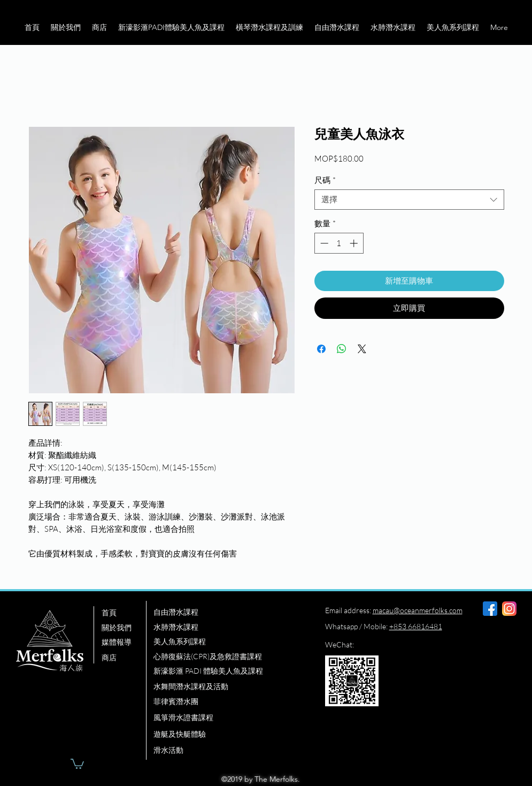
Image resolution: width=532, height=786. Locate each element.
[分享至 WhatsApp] (342, 349)
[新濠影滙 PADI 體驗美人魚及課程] (233, 671)
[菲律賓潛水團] (228, 702)
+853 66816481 (416, 626)
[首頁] (124, 613)
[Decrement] (323, 243)
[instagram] (509, 609)
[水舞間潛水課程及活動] (228, 687)
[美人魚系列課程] (228, 642)
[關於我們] (124, 628)
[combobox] (409, 200)
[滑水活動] (228, 751)
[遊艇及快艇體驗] (228, 735)
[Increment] (355, 243)
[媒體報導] (124, 643)
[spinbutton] (339, 243)
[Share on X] (362, 349)
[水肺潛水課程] (228, 628)
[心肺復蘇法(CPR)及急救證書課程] (228, 657)
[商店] (124, 658)
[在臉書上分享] (321, 349)
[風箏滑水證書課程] (228, 718)
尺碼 (325, 180)
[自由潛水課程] (228, 613)
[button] (65, 27)
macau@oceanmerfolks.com (418, 610)
